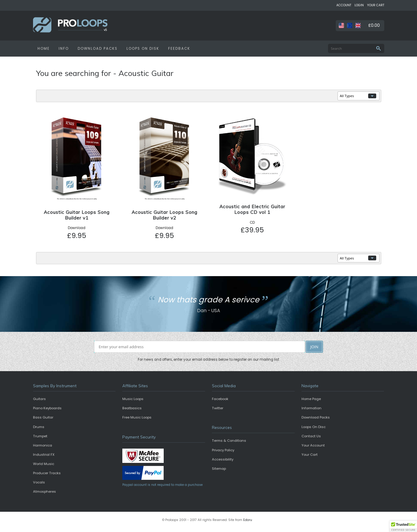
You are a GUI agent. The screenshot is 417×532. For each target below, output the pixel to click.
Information (311, 408)
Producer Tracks (47, 473)
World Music (44, 464)
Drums (39, 427)
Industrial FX (44, 455)
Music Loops (133, 399)
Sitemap (219, 469)
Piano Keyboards (47, 408)
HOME (44, 49)
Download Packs (316, 417)
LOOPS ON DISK (143, 49)
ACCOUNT (344, 5)
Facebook (220, 399)
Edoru (248, 520)
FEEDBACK (179, 49)
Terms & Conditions (229, 441)
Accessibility (223, 459)
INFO (64, 49)
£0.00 (374, 25)
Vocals (39, 482)
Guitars (39, 399)
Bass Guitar (43, 417)
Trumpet (40, 436)
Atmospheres (44, 491)
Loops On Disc (314, 427)
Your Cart (310, 455)
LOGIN (359, 5)
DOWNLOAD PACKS (98, 49)
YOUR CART (376, 5)
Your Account (313, 445)
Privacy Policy (223, 450)
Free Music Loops (137, 417)
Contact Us (311, 436)
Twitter (218, 408)
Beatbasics (132, 408)
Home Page (311, 399)
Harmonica (43, 445)
